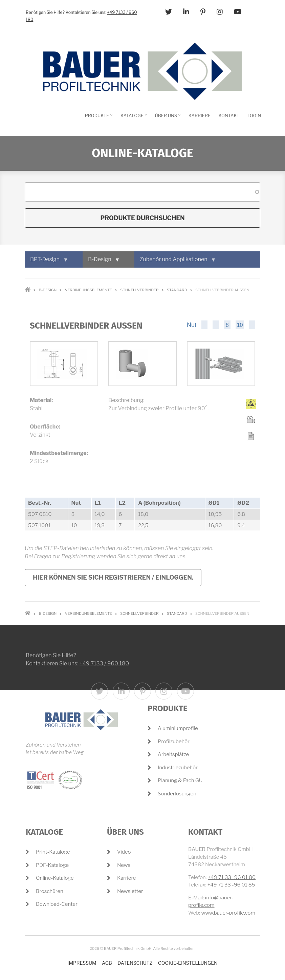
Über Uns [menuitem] (167, 118)
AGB (107, 963)
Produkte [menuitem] (98, 118)
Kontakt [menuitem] (229, 116)
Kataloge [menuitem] (133, 118)
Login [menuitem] (254, 116)
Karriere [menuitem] (200, 116)
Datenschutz (135, 963)
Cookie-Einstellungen (188, 963)
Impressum (82, 963)
